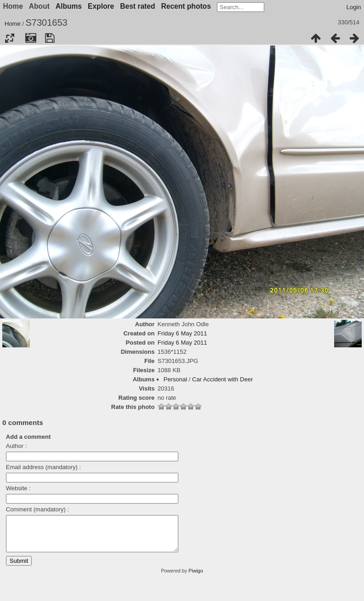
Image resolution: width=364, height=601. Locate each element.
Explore (101, 6)
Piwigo (196, 578)
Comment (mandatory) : (37, 509)
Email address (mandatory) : (43, 467)
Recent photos (186, 6)
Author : (17, 446)
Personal (175, 379)
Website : (18, 488)
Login (354, 7)
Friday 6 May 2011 (182, 333)
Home (13, 24)
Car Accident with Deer (222, 379)
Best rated (137, 6)
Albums (69, 6)
